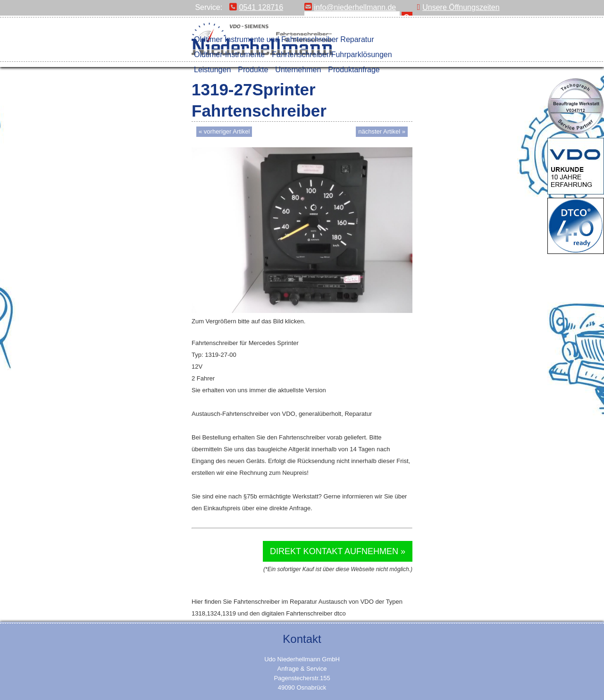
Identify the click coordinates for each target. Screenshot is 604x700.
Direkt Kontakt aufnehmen (334, 551)
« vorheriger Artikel (224, 131)
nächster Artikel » (382, 131)
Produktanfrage (354, 70)
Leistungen (212, 70)
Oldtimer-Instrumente (229, 55)
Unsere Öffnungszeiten (458, 7)
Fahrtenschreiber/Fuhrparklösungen (332, 55)
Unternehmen (298, 70)
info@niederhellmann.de (350, 7)
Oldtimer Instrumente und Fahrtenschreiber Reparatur (284, 39)
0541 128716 (256, 7)
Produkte (253, 70)
